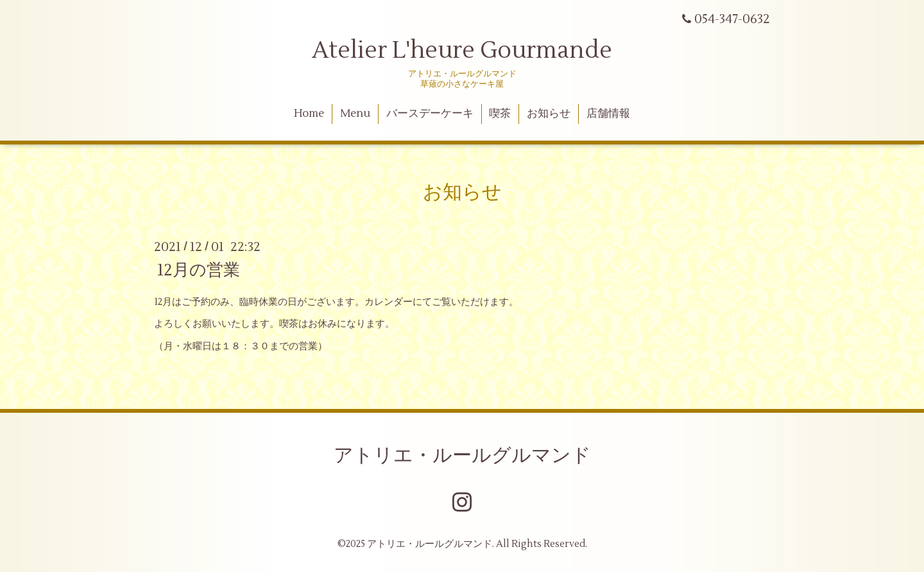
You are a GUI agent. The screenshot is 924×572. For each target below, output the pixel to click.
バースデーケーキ (430, 114)
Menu (355, 114)
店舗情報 (608, 114)
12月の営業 (199, 270)
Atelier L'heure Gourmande (462, 51)
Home (309, 114)
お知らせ (549, 114)
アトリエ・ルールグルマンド (462, 455)
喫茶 (500, 114)
